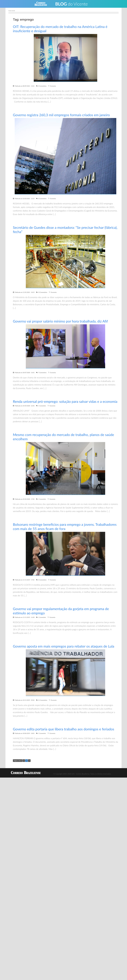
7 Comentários (42, 373)
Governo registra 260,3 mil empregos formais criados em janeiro (62, 115)
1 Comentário (42, 410)
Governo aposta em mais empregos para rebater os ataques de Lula (65, 650)
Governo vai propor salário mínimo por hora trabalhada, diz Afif (61, 321)
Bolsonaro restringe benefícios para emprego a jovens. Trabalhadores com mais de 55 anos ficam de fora (55, 531)
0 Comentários (42, 86)
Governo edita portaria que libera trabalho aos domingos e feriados (65, 733)
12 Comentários (43, 292)
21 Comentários (43, 704)
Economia (53, 86)
